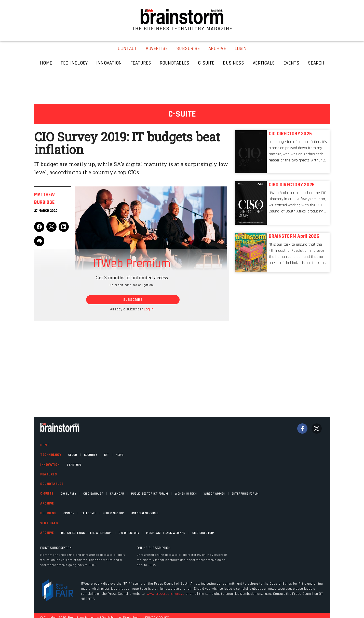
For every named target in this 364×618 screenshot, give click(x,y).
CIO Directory (129, 533)
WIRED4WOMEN (214, 494)
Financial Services (144, 513)
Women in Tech (186, 494)
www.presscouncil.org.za (166, 594)
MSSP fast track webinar (166, 533)
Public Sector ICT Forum (150, 494)
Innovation (50, 465)
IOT (106, 455)
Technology (51, 455)
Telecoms (88, 513)
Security (91, 455)
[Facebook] (302, 428)
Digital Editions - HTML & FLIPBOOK (86, 533)
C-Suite (47, 494)
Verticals (49, 523)
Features (49, 474)
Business (48, 513)
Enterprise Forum (245, 494)
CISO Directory (204, 533)
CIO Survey (69, 494)
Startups (74, 465)
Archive (47, 503)
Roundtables (52, 484)
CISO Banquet (93, 494)
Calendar (117, 494)
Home (45, 445)
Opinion (69, 513)
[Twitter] (317, 428)
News (120, 455)
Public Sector (113, 513)
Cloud (73, 455)
